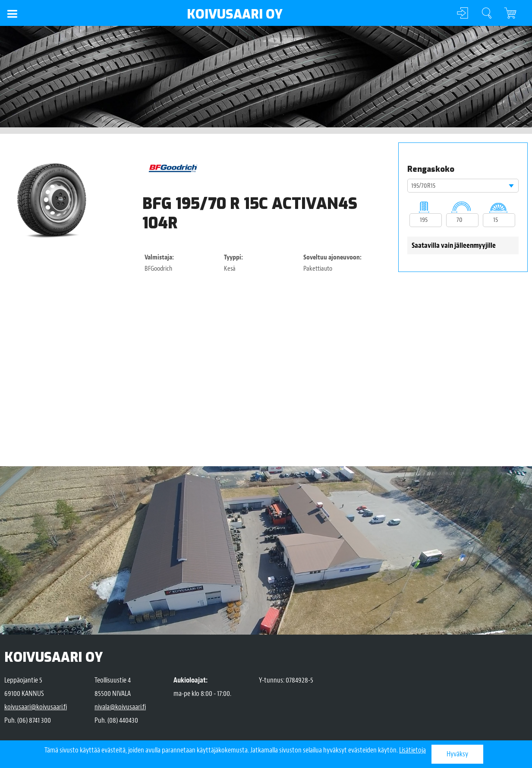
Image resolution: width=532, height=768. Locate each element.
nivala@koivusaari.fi (120, 707)
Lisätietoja (412, 750)
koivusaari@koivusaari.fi (36, 707)
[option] (53, 200)
